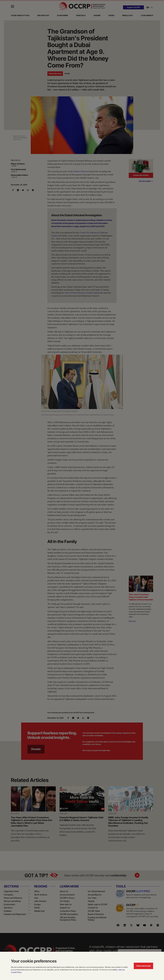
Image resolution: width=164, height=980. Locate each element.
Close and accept (143, 966)
